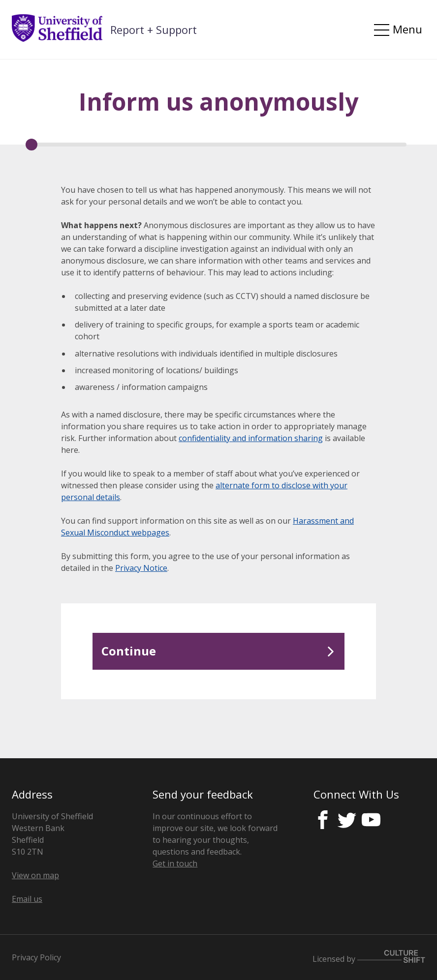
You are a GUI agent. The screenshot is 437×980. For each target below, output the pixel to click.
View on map (35, 875)
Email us (27, 899)
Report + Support (154, 30)
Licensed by (369, 957)
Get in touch (175, 863)
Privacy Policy (36, 957)
